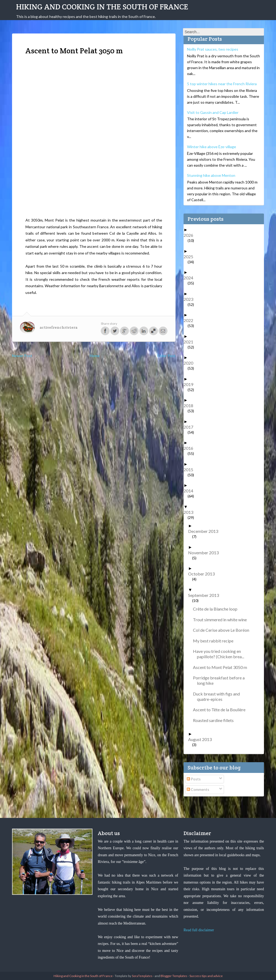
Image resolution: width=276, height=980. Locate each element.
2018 (190, 405)
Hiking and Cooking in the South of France (102, 7)
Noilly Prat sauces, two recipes (213, 49)
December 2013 (205, 531)
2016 (190, 448)
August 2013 (202, 739)
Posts (194, 779)
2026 (190, 235)
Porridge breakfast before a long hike (221, 680)
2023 (190, 299)
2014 (190, 491)
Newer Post (22, 356)
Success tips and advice (206, 976)
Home (95, 356)
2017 (190, 427)
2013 (190, 512)
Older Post (166, 356)
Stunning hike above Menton (211, 175)
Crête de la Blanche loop (217, 609)
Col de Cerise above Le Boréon (223, 630)
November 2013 (205, 553)
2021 (190, 342)
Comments (198, 789)
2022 (190, 320)
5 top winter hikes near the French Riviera (222, 84)
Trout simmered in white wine (222, 620)
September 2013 (206, 595)
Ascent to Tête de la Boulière (221, 710)
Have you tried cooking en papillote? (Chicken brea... (221, 654)
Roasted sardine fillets (215, 720)
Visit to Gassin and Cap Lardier (213, 112)
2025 (190, 257)
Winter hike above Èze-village (212, 147)
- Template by (133, 976)
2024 (190, 278)
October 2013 (203, 574)
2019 (190, 384)
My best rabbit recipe (215, 641)
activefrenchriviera (59, 327)
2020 (190, 363)
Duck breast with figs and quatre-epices (218, 696)
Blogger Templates (174, 976)
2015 (190, 470)
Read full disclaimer (199, 930)
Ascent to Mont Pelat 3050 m (222, 667)
